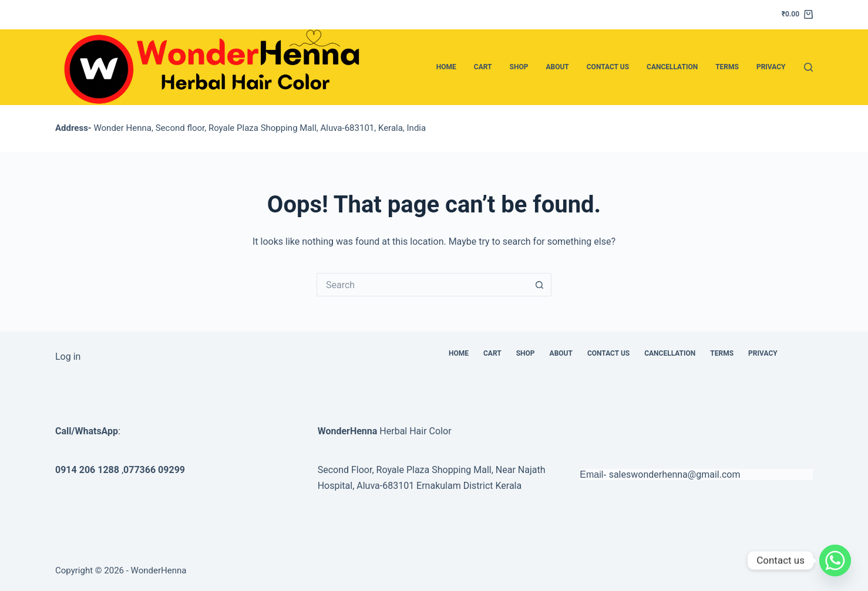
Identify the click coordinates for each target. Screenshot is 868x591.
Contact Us (608, 67)
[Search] (808, 67)
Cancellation (672, 67)
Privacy (771, 67)
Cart (483, 67)
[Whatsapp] (835, 560)
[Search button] (540, 285)
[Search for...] (422, 285)
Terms (727, 67)
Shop (519, 67)
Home (446, 67)
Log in (68, 357)
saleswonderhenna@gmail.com (675, 475)
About (557, 67)
